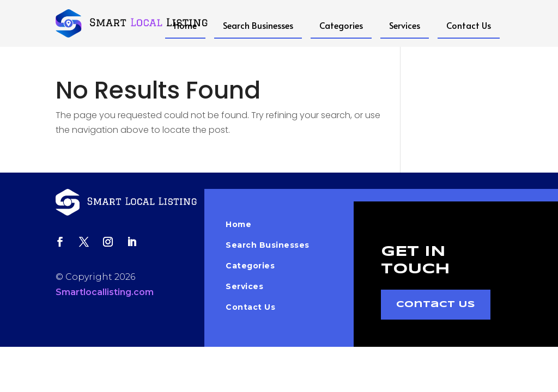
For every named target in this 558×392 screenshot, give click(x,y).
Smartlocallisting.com (105, 292)
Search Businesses (258, 25)
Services (405, 25)
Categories (341, 25)
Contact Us (469, 25)
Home (185, 25)
